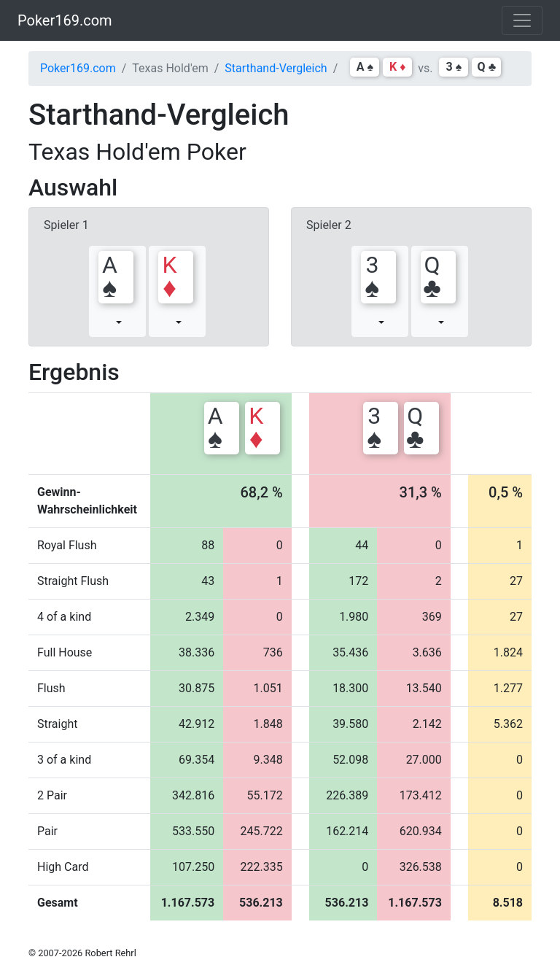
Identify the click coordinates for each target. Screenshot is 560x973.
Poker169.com (65, 20)
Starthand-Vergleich (276, 68)
